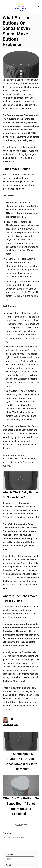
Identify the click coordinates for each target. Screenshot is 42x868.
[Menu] (4, 7)
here (5, 437)
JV (12, 718)
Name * (10, 857)
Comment (8, 833)
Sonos (16, 724)
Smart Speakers (8, 724)
